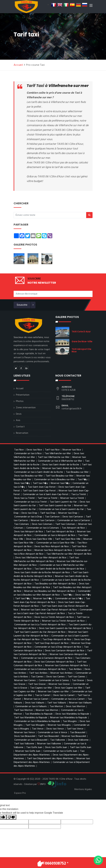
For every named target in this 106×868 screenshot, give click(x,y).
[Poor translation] (11, 817)
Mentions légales (83, 789)
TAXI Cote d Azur (81, 332)
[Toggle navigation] (91, 6)
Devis (19, 414)
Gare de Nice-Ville (82, 341)
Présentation (23, 395)
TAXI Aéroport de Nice (81, 350)
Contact (20, 427)
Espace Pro (20, 793)
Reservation (22, 433)
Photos (20, 401)
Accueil (18, 65)
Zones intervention (26, 408)
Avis (18, 420)
